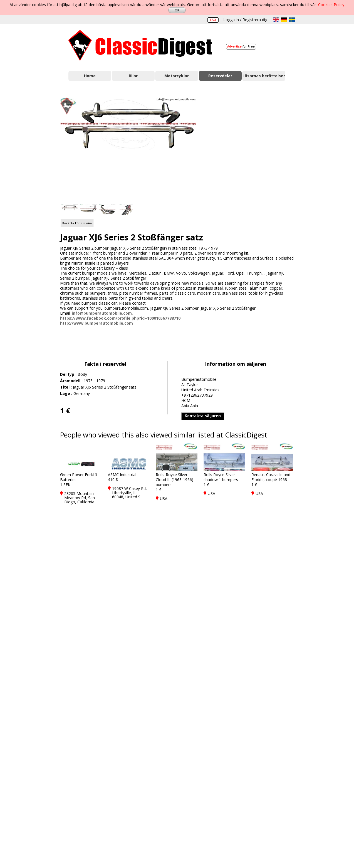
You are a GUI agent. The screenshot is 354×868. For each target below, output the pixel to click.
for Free (241, 46)
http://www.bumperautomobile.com (96, 323)
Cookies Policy (331, 5)
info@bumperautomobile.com (102, 313)
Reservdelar (220, 76)
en (276, 20)
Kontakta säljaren (203, 416)
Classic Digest (140, 45)
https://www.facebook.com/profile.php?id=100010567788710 (120, 318)
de (284, 20)
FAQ (213, 20)
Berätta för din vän (77, 223)
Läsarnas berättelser (264, 76)
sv (292, 20)
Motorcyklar (177, 76)
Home (90, 76)
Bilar (133, 76)
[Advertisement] (251, 148)
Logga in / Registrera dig (245, 20)
